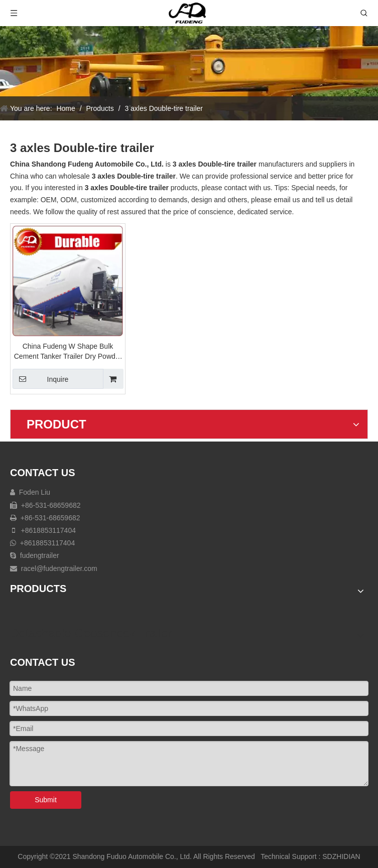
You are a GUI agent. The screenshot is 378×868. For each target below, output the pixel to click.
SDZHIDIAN (341, 856)
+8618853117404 (48, 530)
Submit (46, 800)
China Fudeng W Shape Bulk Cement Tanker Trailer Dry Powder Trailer (68, 352)
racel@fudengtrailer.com (59, 568)
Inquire (40, 379)
